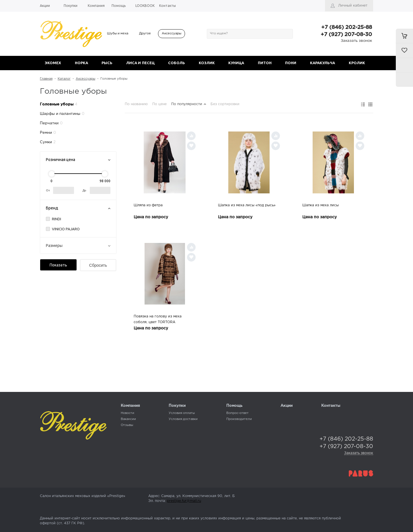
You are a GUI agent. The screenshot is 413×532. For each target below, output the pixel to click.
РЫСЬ (107, 63)
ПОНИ (291, 63)
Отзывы (127, 425)
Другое (145, 34)
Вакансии (128, 419)
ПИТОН (265, 63)
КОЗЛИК (207, 63)
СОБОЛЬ (177, 63)
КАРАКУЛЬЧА (323, 63)
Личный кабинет (353, 6)
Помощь (234, 406)
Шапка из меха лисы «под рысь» (247, 205)
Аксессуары (172, 34)
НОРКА (81, 63)
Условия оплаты (182, 413)
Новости (127, 413)
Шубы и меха (118, 34)
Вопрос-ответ (237, 413)
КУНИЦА (236, 63)
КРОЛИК (357, 63)
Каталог (64, 79)
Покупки (177, 406)
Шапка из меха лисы (321, 205)
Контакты (331, 406)
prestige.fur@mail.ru (184, 501)
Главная (46, 79)
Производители (239, 419)
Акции (287, 406)
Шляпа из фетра (148, 205)
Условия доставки (183, 419)
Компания (130, 406)
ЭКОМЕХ (53, 63)
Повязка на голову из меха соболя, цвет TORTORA (158, 319)
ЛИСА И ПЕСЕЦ (140, 63)
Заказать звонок (356, 41)
